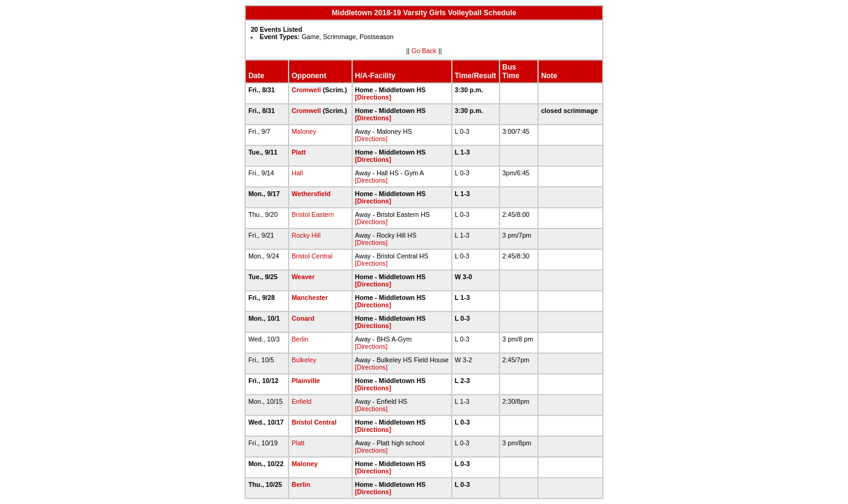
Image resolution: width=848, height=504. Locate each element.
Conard (303, 318)
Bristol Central (312, 256)
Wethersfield (311, 194)
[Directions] (373, 97)
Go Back (424, 51)
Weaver (303, 277)
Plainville (306, 381)
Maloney (304, 131)
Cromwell (306, 90)
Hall (297, 173)
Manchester (310, 298)
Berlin (300, 339)
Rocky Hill (306, 235)
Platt (299, 152)
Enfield (302, 401)
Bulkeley (304, 360)
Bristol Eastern (313, 214)
